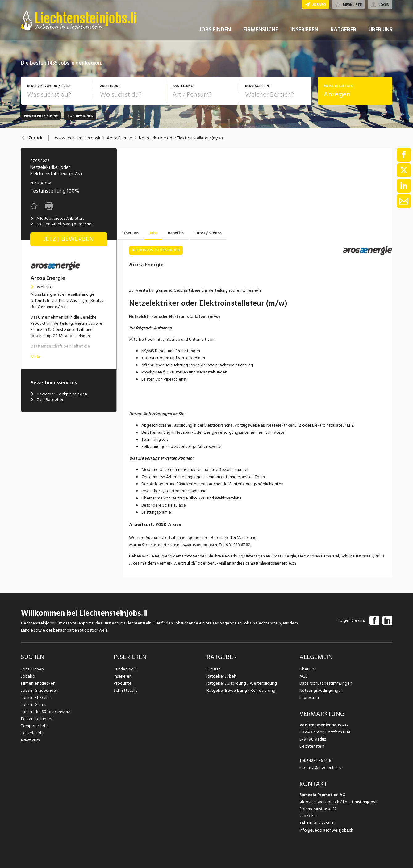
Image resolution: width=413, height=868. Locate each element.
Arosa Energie (119, 138)
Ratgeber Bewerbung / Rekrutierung (240, 690)
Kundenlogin (125, 669)
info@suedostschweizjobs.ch (326, 830)
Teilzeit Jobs (33, 733)
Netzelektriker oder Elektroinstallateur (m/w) (181, 138)
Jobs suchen (32, 669)
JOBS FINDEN (215, 30)
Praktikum (30, 740)
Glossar (213, 669)
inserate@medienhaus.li (321, 768)
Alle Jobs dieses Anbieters (57, 219)
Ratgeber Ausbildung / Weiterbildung (241, 683)
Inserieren (122, 676)
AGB (304, 676)
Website (42, 287)
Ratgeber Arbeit (222, 676)
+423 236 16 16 (319, 760)
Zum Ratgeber (47, 400)
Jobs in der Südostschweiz (45, 712)
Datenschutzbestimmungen (325, 683)
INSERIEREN (304, 30)
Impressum (309, 697)
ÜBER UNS (380, 30)
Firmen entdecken (38, 683)
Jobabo (28, 676)
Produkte (122, 683)
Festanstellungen (37, 719)
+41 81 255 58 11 (321, 823)
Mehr (35, 357)
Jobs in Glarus (33, 705)
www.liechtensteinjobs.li (77, 138)
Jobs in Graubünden (39, 690)
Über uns (307, 669)
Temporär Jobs (35, 726)
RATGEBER (343, 30)
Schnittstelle (125, 690)
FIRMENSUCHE (261, 30)
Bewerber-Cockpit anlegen (59, 394)
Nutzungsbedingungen (320, 690)
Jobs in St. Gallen (36, 697)
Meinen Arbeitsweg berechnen (62, 224)
